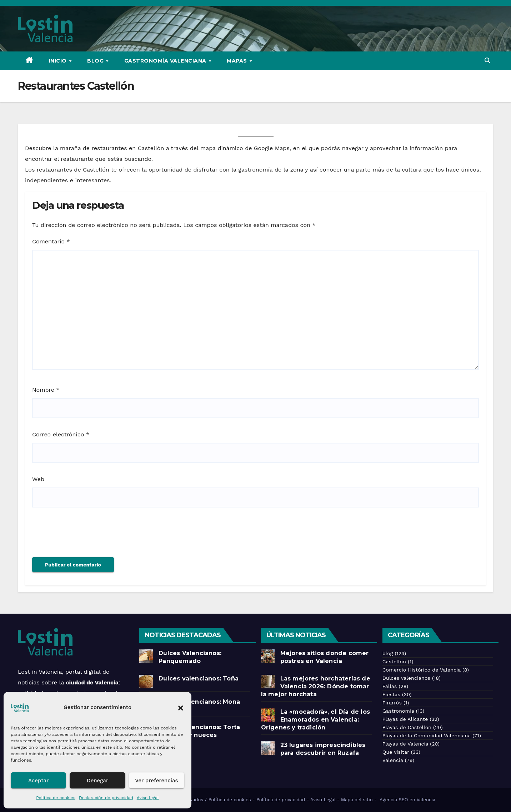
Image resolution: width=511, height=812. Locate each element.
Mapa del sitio (357, 800)
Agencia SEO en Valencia (408, 800)
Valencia (393, 760)
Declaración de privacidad (106, 798)
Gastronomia (398, 711)
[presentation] (86, 536)
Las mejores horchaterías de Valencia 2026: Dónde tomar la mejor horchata (316, 686)
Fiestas (391, 694)
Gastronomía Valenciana (166, 61)
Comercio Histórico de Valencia (422, 670)
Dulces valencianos (406, 678)
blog (388, 653)
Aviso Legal (323, 800)
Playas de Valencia (405, 744)
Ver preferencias (156, 781)
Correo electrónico (61, 434)
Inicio (59, 61)
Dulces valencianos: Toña (199, 679)
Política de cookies (56, 798)
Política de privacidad (281, 800)
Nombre (46, 390)
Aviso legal (148, 798)
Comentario (51, 241)
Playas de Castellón (407, 727)
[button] (181, 707)
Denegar (97, 781)
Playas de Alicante (405, 719)
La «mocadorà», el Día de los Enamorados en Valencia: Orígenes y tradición (316, 720)
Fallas (390, 686)
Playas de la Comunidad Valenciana (427, 736)
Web (38, 479)
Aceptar (38, 781)
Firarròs (392, 703)
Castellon (394, 662)
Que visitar (396, 752)
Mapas (238, 61)
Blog (96, 61)
